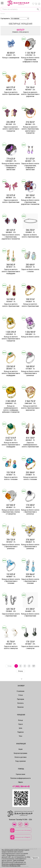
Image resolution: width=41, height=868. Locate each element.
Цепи (20, 728)
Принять (35, 858)
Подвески (21, 732)
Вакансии (20, 707)
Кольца (20, 720)
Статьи (20, 695)
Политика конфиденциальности (20, 778)
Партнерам (20, 699)
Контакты (21, 703)
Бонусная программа (21, 753)
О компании (20, 691)
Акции (20, 749)
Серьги (20, 724)
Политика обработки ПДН (11, 866)
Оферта (21, 782)
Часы (20, 736)
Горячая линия (21, 774)
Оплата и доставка (20, 757)
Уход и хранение (20, 761)
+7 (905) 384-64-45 (21, 786)
